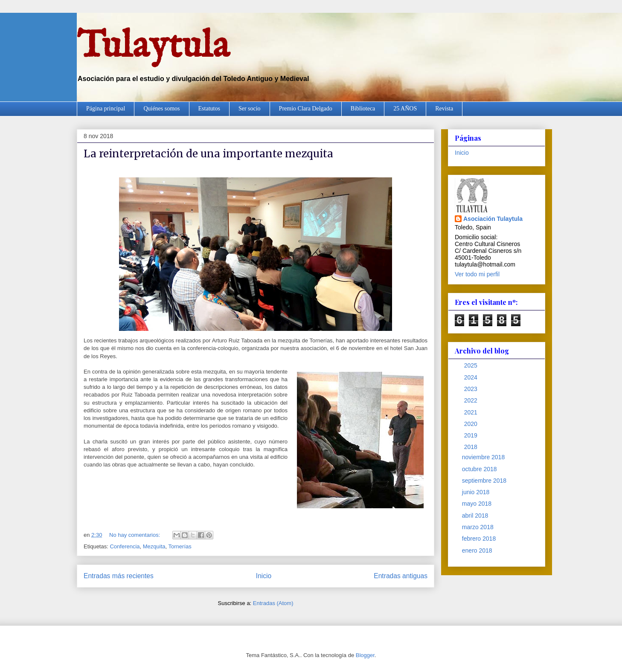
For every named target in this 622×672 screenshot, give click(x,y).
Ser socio (250, 109)
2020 (472, 424)
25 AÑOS (405, 109)
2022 (472, 400)
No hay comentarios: (135, 535)
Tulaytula (153, 46)
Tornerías (180, 546)
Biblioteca (363, 109)
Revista (444, 109)
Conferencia (125, 546)
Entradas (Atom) (273, 603)
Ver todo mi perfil (477, 274)
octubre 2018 (480, 469)
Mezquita (154, 546)
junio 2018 (477, 492)
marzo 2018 (479, 527)
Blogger (365, 655)
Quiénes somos (161, 109)
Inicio (264, 576)
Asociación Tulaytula (493, 219)
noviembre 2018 (484, 457)
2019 (472, 435)
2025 (472, 365)
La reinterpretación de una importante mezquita (208, 154)
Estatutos (209, 109)
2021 (472, 412)
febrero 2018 (480, 539)
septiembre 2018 (485, 481)
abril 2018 (476, 516)
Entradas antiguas (401, 576)
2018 (472, 447)
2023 (472, 389)
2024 (472, 377)
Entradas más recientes (119, 576)
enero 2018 (478, 550)
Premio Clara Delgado (306, 109)
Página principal (106, 109)
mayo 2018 (478, 504)
